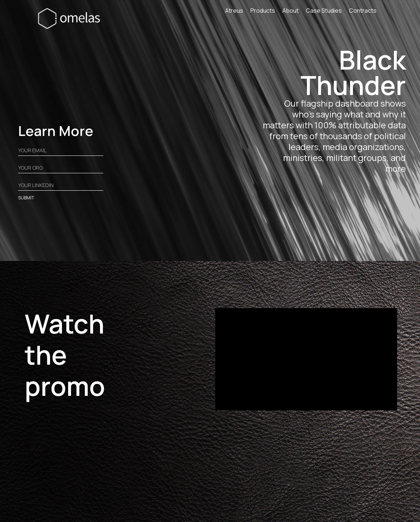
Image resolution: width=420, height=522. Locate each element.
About (290, 11)
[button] (266, 12)
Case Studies (324, 11)
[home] (71, 18)
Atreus (234, 11)
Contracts (363, 11)
